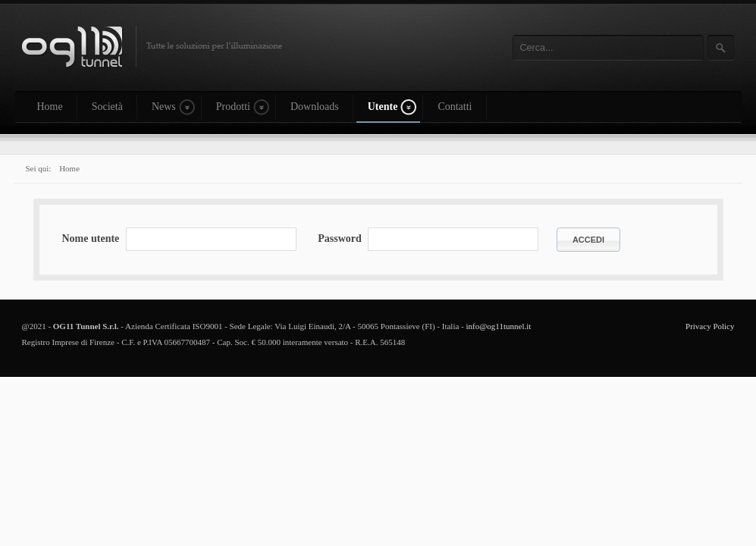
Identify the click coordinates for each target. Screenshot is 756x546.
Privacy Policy (710, 326)
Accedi (588, 240)
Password (340, 238)
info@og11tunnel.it (499, 326)
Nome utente (91, 238)
